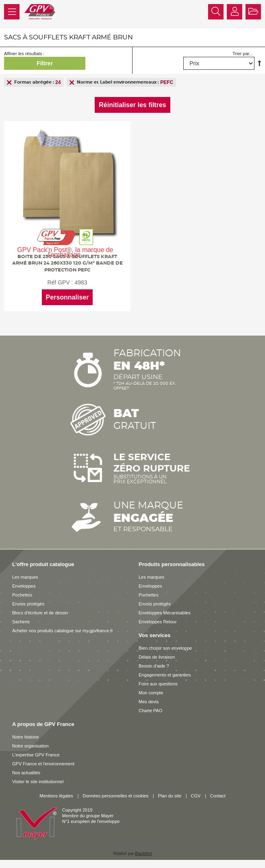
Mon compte (151, 693)
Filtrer (45, 63)
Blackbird (143, 854)
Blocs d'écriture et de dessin (40, 613)
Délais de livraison (157, 657)
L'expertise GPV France (36, 755)
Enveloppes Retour (158, 622)
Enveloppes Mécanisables (165, 613)
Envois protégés (28, 604)
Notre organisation (30, 746)
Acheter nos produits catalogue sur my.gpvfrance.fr (63, 631)
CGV (196, 796)
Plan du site (170, 796)
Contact (218, 796)
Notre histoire (25, 737)
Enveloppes (24, 586)
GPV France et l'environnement (43, 764)
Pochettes (22, 595)
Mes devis (149, 702)
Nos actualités (26, 773)
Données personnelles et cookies (115, 796)
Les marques (25, 577)
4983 (81, 282)
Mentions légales (56, 796)
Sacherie (21, 622)
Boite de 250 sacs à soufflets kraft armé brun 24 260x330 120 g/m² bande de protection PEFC (67, 263)
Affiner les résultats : (24, 54)
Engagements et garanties (165, 675)
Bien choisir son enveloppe (165, 648)
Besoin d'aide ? (154, 666)
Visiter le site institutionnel (38, 782)
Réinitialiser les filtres (132, 105)
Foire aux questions (158, 684)
